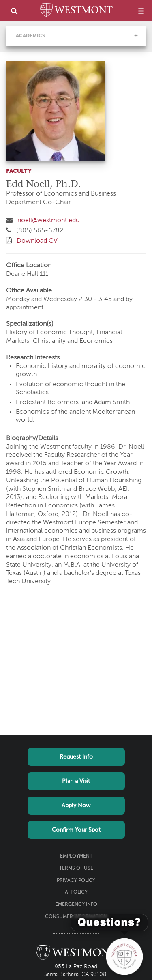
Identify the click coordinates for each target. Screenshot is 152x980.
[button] (136, 36)
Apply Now (76, 806)
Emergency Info (76, 905)
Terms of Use (76, 868)
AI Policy (76, 892)
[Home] (76, 11)
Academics (30, 36)
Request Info (76, 757)
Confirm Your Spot (76, 830)
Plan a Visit (76, 781)
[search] (14, 11)
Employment (76, 856)
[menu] (141, 11)
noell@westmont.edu (48, 221)
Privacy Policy (76, 881)
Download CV (37, 241)
